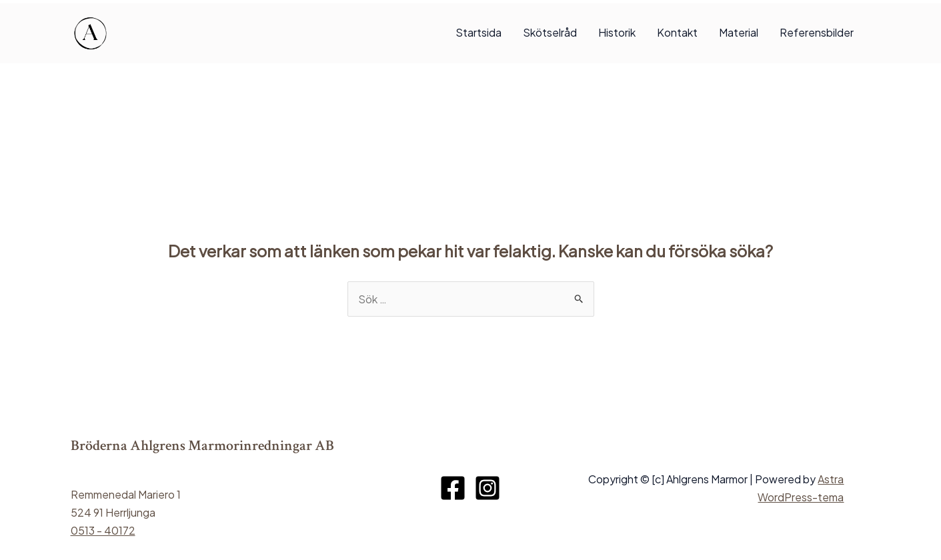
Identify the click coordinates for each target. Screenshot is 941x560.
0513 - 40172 (103, 530)
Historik (617, 32)
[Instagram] (488, 488)
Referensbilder (817, 32)
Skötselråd (550, 32)
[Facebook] (453, 488)
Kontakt (677, 32)
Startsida (479, 32)
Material (739, 32)
